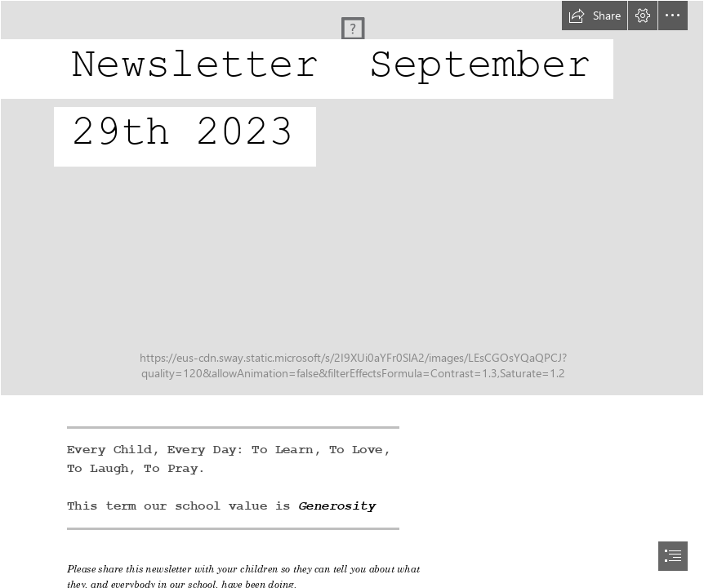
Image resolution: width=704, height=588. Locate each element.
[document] (352, 294)
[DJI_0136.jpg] (352, 198)
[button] (595, 16)
